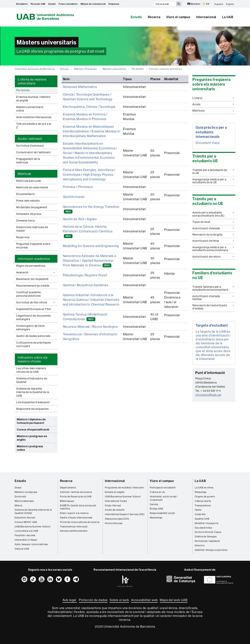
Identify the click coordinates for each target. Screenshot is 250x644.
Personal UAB (38, 4)
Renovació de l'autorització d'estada (213, 307)
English (230, 4)
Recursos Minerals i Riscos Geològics (90, 327)
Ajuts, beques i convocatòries (31, 544)
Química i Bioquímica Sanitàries (86, 285)
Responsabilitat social (162, 513)
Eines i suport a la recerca (74, 513)
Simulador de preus (29, 214)
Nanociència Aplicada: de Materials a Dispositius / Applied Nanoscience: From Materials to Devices (90, 260)
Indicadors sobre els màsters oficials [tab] (33, 359)
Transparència (203, 505)
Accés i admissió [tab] (30, 139)
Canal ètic (200, 514)
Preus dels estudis (28, 201)
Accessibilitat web (144, 600)
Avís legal (70, 600)
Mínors (19, 505)
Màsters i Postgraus (86, 69)
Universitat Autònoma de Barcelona (35, 69)
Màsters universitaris (114, 69)
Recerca (154, 17)
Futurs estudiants (68, 4)
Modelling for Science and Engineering (91, 246)
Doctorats (20, 497)
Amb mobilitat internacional (34, 117)
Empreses (114, 4)
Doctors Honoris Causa (208, 532)
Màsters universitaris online (30, 109)
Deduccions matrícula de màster (32, 229)
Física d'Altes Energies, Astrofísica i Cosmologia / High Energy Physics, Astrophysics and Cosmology (89, 175)
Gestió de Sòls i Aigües (80, 219)
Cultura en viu (157, 492)
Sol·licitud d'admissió (30, 146)
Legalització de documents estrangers (33, 317)
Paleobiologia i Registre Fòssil (85, 275)
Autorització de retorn (213, 257)
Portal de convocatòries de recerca (80, 522)
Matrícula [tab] (24, 174)
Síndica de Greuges (206, 536)
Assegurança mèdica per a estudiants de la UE (213, 181)
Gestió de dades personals (33, 336)
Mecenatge (156, 518)
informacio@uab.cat (208, 395)
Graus (18, 488)
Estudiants (22, 4)
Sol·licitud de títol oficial (36, 302)
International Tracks (116, 501)
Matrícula (213, 111)
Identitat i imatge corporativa (211, 550)
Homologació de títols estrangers (30, 328)
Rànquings (201, 492)
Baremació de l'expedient (32, 279)
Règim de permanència (31, 266)
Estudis (136, 17)
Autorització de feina (213, 241)
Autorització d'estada (213, 228)
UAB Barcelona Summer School (33, 527)
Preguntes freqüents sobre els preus (33, 246)
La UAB (228, 17)
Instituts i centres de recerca (76, 492)
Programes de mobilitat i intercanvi (124, 488)
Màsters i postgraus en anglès (36, 437)
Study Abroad (113, 505)
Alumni (52, 4)
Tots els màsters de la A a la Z (34, 126)
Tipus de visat (213, 222)
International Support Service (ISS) (125, 514)
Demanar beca (25, 221)
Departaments (68, 488)
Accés (213, 104)
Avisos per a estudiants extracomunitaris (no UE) (213, 214)
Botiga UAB (156, 509)
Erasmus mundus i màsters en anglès (33, 99)
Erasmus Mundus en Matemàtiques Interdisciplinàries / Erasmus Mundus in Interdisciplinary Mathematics (91, 131)
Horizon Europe (114, 523)
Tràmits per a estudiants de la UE (213, 171)
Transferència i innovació (74, 527)
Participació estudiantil (163, 488)
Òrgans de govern (205, 497)
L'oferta (213, 98)
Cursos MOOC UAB (26, 522)
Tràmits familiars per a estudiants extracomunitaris (213, 288)
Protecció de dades (93, 600)
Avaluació (36, 272)
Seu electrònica (203, 528)
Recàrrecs (23, 237)
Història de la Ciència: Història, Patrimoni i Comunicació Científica (88, 231)
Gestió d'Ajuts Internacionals (76, 518)
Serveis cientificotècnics (74, 531)
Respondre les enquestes (32, 409)
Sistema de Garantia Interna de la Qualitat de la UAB (33, 392)
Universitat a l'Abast (26, 540)
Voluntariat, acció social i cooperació (164, 498)
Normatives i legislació (207, 541)
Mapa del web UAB (174, 600)
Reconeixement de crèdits (33, 286)
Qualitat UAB (202, 519)
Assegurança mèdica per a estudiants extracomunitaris (213, 249)
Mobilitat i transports (207, 523)
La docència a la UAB (26, 531)
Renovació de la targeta (213, 235)
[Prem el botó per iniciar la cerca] (179, 4)
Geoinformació (74, 197)
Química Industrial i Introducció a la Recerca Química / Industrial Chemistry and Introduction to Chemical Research (91, 300)
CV (206, 4)
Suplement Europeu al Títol (34, 309)
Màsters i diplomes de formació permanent (36, 420)
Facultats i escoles (25, 535)
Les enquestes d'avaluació (33, 402)
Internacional (206, 17)
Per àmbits (138, 69)
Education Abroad (25, 518)
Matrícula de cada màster (32, 187)
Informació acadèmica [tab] (34, 259)
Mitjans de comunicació (93, 4)
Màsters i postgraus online (36, 447)
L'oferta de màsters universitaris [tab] (32, 81)
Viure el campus (178, 17)
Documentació (26, 194)
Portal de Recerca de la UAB (76, 497)
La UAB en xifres (204, 488)
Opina (198, 510)
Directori (194, 4)
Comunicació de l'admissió (33, 152)
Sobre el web (119, 600)
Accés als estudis (115, 510)
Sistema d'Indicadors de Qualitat (32, 380)
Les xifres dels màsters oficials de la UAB (31, 370)
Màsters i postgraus (26, 492)
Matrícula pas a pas (29, 181)
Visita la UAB (22, 549)
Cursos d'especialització (36, 429)
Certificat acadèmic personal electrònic (29, 294)
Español (219, 4)
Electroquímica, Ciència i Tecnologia (89, 107)
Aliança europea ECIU (117, 519)
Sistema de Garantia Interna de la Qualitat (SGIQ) (33, 511)
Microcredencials (24, 501)
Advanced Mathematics (80, 87)
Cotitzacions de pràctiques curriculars (34, 344)
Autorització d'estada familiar (213, 298)
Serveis (154, 504)
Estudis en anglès (115, 492)
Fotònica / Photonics (78, 187)
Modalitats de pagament (32, 207)
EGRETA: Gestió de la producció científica (78, 507)
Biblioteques (67, 501)
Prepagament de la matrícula (28, 161)
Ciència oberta (203, 501)
